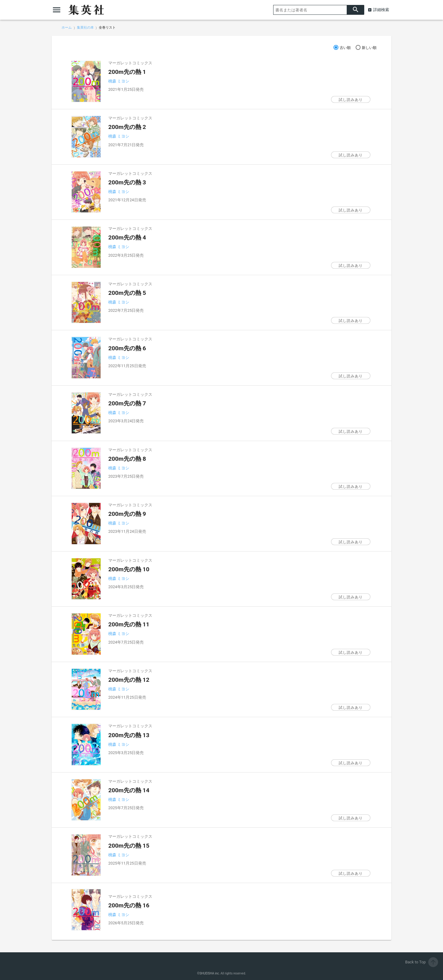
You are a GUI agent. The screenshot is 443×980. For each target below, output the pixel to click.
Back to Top (422, 962)
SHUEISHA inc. (210, 973)
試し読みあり (351, 100)
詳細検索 (381, 10)
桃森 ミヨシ (119, 81)
